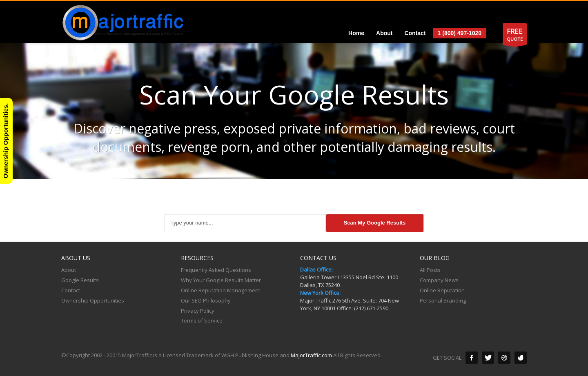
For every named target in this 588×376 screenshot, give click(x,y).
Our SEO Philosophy (206, 300)
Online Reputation (442, 290)
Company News (439, 280)
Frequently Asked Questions (216, 270)
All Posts (430, 270)
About (69, 270)
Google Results (80, 280)
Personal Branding (443, 300)
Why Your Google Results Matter (221, 280)
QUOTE (515, 36)
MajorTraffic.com (311, 355)
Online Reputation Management (220, 290)
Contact (71, 290)
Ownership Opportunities (93, 300)
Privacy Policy (198, 311)
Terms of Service (202, 320)
